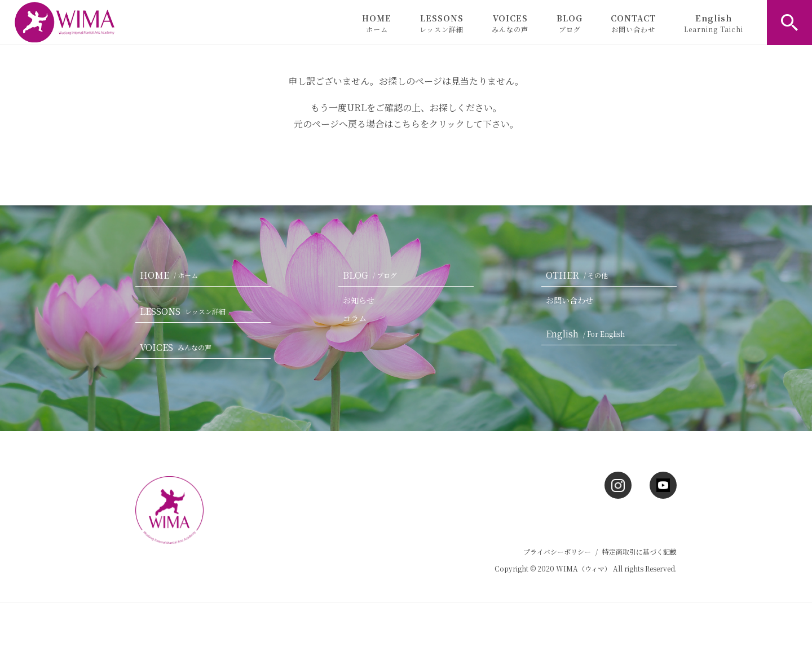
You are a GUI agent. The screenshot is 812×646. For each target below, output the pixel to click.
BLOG (570, 23)
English (714, 23)
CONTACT (633, 23)
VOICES (510, 23)
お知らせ (359, 300)
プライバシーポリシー (557, 551)
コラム (355, 318)
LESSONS (442, 23)
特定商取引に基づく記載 (639, 551)
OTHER (579, 275)
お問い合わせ (570, 300)
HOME (377, 23)
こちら (407, 124)
